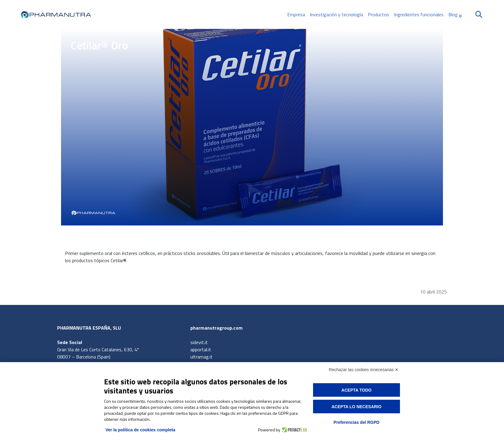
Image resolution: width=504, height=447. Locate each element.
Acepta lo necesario (356, 407)
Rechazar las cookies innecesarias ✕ (364, 370)
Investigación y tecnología (336, 14)
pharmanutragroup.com (217, 328)
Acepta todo (356, 390)
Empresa (296, 14)
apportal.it (201, 349)
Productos (378, 14)
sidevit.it (199, 342)
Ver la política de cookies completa (140, 430)
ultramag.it (201, 357)
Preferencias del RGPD (356, 422)
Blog (453, 14)
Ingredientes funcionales (419, 14)
